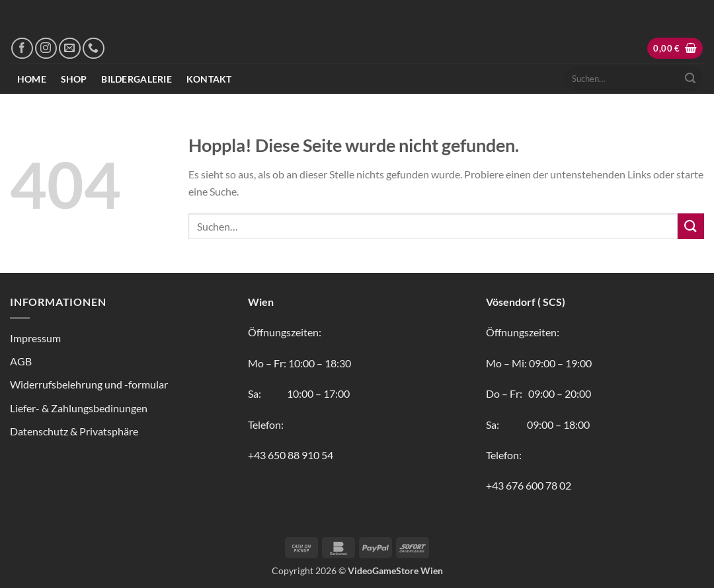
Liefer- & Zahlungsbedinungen (79, 408)
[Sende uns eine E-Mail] (70, 49)
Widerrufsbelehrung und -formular (89, 384)
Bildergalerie (137, 79)
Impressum (35, 338)
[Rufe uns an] (94, 49)
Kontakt (209, 79)
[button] (675, 49)
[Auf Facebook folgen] (22, 49)
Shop (74, 79)
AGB (21, 361)
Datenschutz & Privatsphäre (74, 431)
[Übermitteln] (690, 79)
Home (32, 79)
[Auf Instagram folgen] (46, 49)
